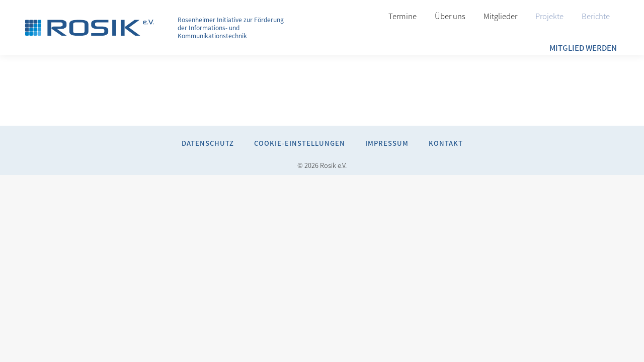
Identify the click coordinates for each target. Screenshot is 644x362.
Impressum (387, 143)
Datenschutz (208, 143)
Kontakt (446, 143)
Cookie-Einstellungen (300, 143)
